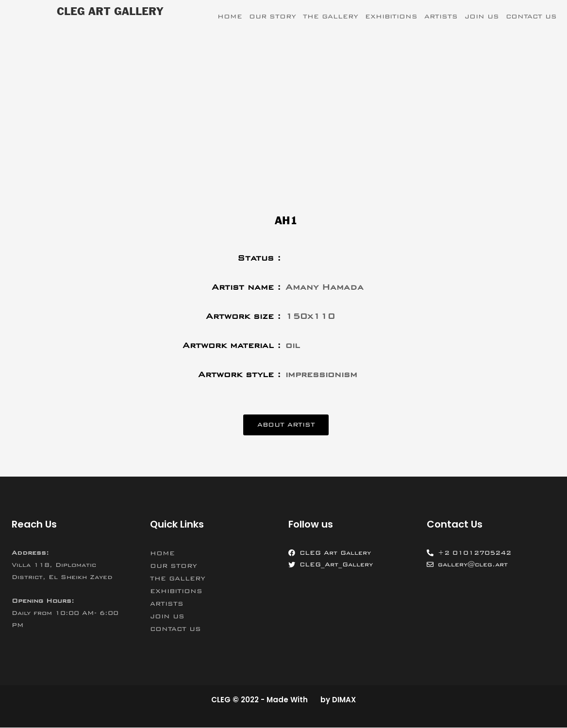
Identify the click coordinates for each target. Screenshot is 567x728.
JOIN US (482, 17)
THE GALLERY (331, 17)
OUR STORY (273, 17)
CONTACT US (531, 17)
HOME (230, 17)
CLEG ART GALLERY (110, 12)
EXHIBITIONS (391, 17)
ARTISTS (441, 17)
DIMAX (344, 701)
